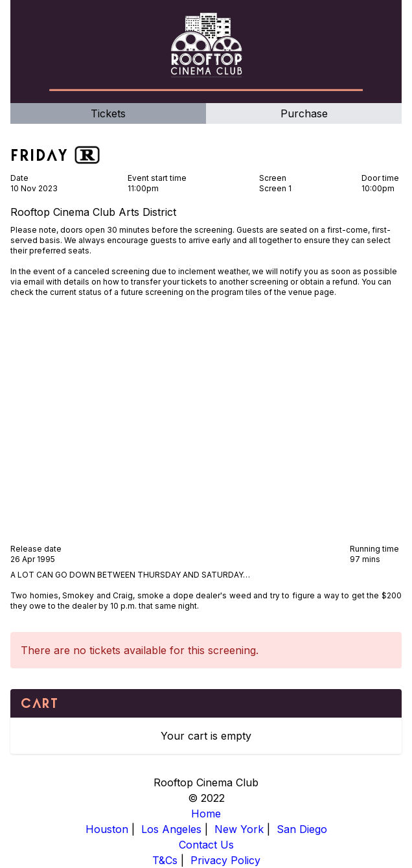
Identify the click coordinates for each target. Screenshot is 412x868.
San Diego (302, 829)
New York (239, 829)
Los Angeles (171, 829)
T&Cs (165, 860)
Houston (107, 829)
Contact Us (206, 845)
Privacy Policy (225, 860)
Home (206, 814)
